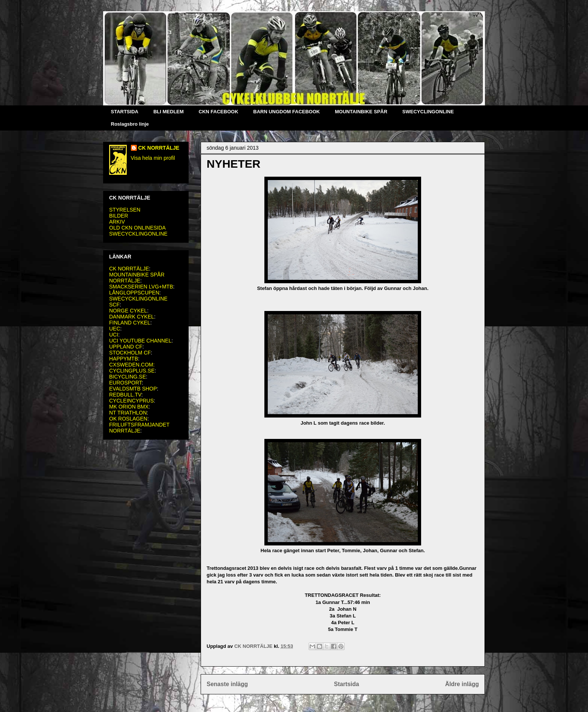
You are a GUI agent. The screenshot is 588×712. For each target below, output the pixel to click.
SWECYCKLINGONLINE (138, 234)
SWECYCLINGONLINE (428, 112)
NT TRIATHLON (128, 413)
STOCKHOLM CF (130, 353)
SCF (114, 305)
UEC (115, 329)
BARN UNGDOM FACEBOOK (286, 112)
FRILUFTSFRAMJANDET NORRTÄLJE (139, 428)
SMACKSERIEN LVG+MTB (141, 287)
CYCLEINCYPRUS (131, 401)
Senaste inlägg (227, 684)
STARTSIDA (125, 112)
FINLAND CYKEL (130, 323)
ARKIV (117, 222)
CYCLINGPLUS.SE (132, 371)
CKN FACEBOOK (218, 112)
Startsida (347, 684)
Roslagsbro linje (130, 124)
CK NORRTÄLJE (159, 148)
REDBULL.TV (125, 395)
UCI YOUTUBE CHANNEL (140, 341)
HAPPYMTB (124, 359)
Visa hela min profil (153, 158)
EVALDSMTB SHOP (133, 389)
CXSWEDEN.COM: (132, 365)
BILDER (119, 216)
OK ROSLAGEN (128, 419)
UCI (114, 335)
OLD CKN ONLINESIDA (137, 228)
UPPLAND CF (126, 347)
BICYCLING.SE (127, 377)
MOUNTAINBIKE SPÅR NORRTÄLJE (137, 278)
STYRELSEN (125, 210)
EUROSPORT (125, 383)
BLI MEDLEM (169, 112)
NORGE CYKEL (128, 311)
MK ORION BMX (129, 407)
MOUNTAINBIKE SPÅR (361, 112)
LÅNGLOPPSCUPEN (134, 293)
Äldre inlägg (462, 684)
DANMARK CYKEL (132, 317)
